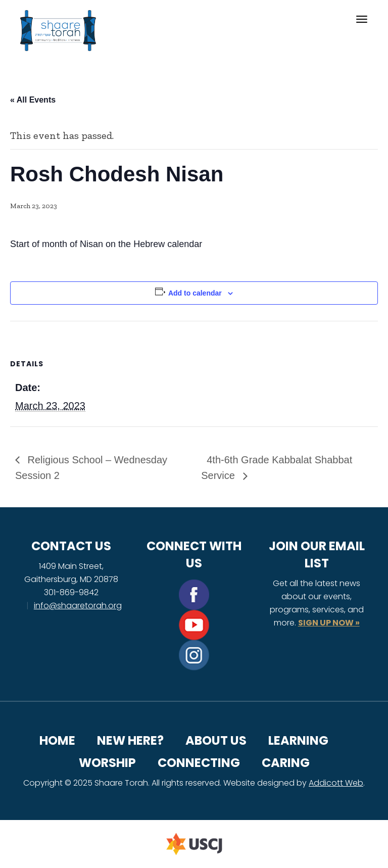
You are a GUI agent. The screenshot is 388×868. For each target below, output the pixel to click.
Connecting (199, 763)
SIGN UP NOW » (329, 623)
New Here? (130, 740)
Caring (286, 763)
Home (57, 740)
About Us (216, 740)
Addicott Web (336, 783)
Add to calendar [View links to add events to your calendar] (195, 293)
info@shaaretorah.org (78, 606)
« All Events (33, 100)
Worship (107, 763)
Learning (298, 740)
